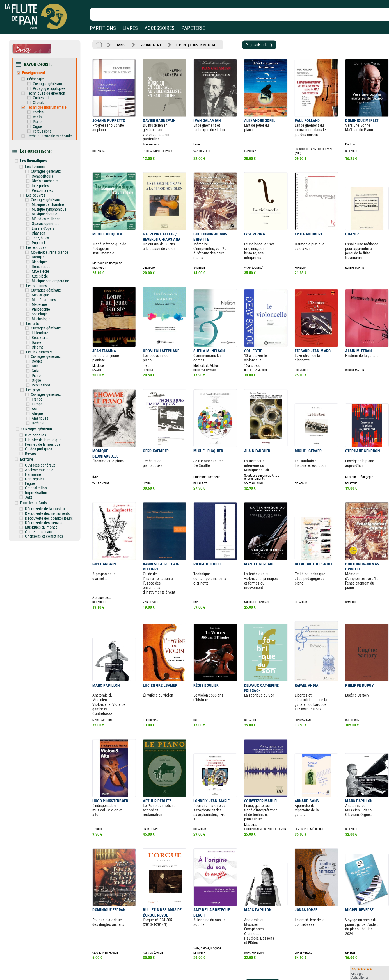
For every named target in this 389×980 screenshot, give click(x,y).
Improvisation (41, 460)
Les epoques (41, 233)
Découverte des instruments (52, 480)
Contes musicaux (44, 497)
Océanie (43, 396)
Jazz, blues (45, 224)
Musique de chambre (52, 193)
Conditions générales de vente (134, 961)
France (42, 374)
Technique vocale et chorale (53, 129)
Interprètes (45, 175)
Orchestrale (46, 93)
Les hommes (41, 157)
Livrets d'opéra (48, 215)
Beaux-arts (45, 316)
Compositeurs (47, 166)
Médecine (44, 286)
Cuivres (42, 347)
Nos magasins (45, 953)
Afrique (42, 387)
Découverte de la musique (50, 476)
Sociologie (44, 295)
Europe (42, 378)
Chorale (44, 98)
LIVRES (130, 28)
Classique (44, 246)
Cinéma (43, 325)
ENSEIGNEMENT (147, 44)
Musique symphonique (53, 197)
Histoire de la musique (48, 411)
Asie (40, 383)
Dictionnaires (41, 407)
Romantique (46, 250)
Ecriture (32, 429)
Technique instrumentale (51, 102)
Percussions (47, 124)
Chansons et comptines (49, 501)
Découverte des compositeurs (53, 484)
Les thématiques (39, 152)
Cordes (43, 107)
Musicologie (46, 299)
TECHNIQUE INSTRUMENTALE (190, 44)
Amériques (45, 391)
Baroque (43, 241)
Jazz (34, 465)
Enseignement (39, 70)
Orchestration (41, 456)
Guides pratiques (43, 420)
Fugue (35, 452)
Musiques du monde (46, 493)
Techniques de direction (50, 89)
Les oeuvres (41, 184)
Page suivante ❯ (249, 44)
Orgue (42, 120)
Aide (172, 953)
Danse (42, 321)
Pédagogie (40, 76)
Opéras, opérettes (50, 211)
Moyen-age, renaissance (53, 237)
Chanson (43, 220)
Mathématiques (48, 281)
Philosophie (45, 290)
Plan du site (177, 969)
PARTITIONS (103, 28)
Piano (42, 116)
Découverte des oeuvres (49, 488)
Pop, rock (44, 228)
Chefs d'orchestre (50, 171)
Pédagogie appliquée (53, 85)
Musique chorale (49, 202)
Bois (40, 343)
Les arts (38, 303)
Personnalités (47, 180)
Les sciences (42, 268)
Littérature (45, 312)
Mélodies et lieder (50, 206)
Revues (36, 424)
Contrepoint (40, 448)
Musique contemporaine (54, 264)
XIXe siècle (45, 255)
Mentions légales (119, 953)
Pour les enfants (39, 470)
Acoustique (45, 277)
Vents (42, 111)
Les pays (38, 365)
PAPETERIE (193, 28)
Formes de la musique (47, 416)
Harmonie (38, 444)
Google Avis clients (60, 969)
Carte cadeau (179, 961)
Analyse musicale (44, 439)
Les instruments (44, 330)
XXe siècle (45, 259)
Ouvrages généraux (52, 80)
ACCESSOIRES (160, 28)
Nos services (43, 961)
